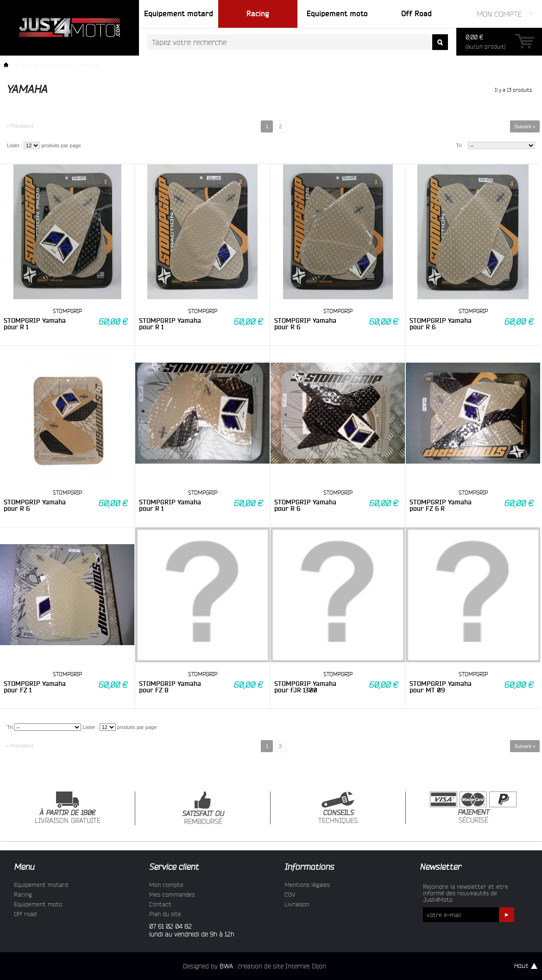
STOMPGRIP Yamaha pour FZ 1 (35, 687)
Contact (160, 904)
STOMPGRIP (67, 311)
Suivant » (525, 126)
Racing (30, 66)
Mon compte (166, 885)
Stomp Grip (58, 66)
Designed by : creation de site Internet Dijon (255, 966)
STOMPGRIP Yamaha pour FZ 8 (170, 687)
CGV (290, 894)
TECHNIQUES (338, 808)
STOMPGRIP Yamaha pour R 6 (305, 324)
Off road (25, 914)
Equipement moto (38, 904)
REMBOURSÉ (203, 808)
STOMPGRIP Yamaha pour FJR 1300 (305, 687)
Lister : (15, 145)
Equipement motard (41, 885)
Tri (459, 145)
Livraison (297, 904)
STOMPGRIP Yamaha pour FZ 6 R (441, 505)
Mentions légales (307, 885)
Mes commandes (172, 894)
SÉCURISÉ (473, 808)
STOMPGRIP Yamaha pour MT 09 (441, 687)
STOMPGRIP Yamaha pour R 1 (35, 324)
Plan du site (165, 914)
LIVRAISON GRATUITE (68, 808)
